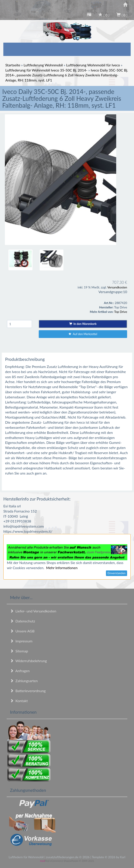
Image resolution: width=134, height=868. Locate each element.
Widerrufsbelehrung (28, 661)
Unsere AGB (22, 631)
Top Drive (121, 312)
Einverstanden (117, 573)
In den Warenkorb (83, 324)
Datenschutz (22, 621)
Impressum (21, 641)
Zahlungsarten (24, 681)
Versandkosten (117, 287)
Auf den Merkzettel (83, 334)
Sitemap (19, 651)
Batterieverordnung (28, 691)
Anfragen (20, 671)
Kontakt (19, 701)
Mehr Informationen (62, 568)
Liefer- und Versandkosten (33, 611)
